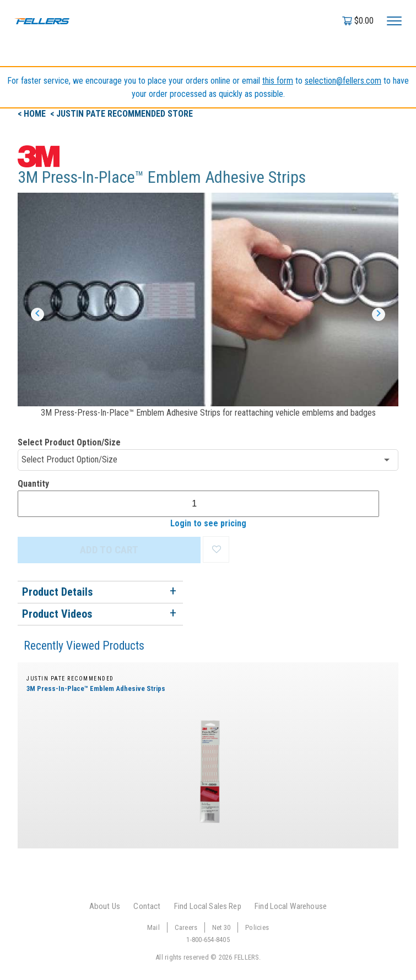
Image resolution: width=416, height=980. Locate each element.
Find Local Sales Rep (208, 906)
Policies (257, 927)
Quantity (33, 484)
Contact (147, 906)
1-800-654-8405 (208, 940)
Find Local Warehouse (291, 906)
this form (278, 81)
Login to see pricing (208, 523)
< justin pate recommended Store (121, 114)
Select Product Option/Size (69, 442)
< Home (33, 114)
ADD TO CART (109, 550)
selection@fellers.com (343, 81)
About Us (105, 906)
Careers (186, 927)
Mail (153, 927)
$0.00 (364, 21)
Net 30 (221, 927)
